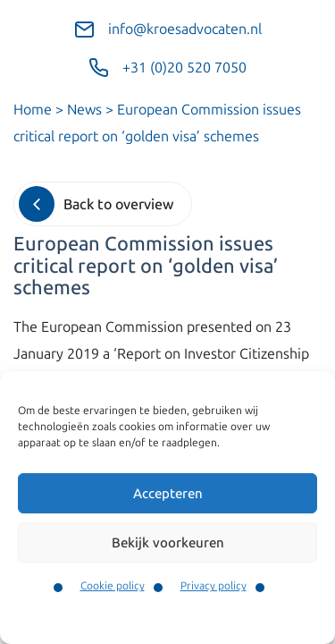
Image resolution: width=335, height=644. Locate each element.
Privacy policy (214, 586)
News (84, 110)
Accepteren (168, 494)
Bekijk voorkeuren (168, 543)
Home (33, 110)
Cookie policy (113, 586)
